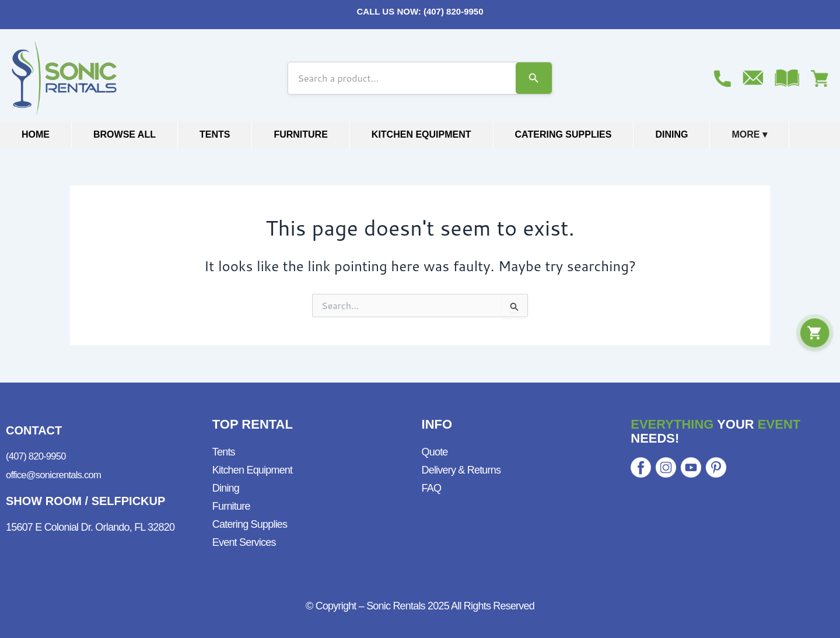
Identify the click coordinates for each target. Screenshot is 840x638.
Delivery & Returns (461, 470)
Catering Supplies (563, 134)
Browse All (125, 134)
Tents (215, 134)
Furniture (300, 134)
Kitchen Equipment (421, 134)
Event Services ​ (245, 542)
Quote (435, 452)
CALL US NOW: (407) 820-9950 (420, 11)
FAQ (432, 488)
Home (36, 134)
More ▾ (749, 134)
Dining (671, 134)
